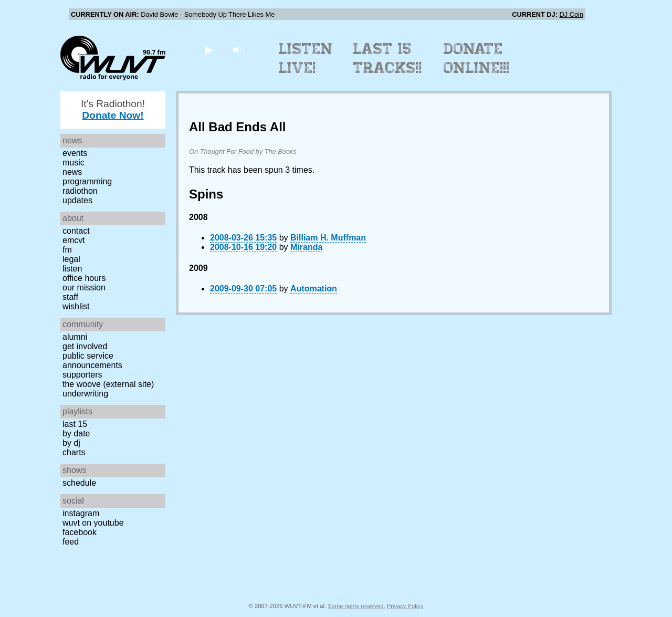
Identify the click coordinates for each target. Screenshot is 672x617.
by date (76, 433)
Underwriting (85, 394)
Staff (70, 297)
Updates (77, 200)
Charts (74, 452)
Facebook (80, 532)
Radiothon (80, 191)
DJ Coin (571, 14)
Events (75, 153)
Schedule (79, 483)
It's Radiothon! (113, 109)
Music (73, 163)
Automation (314, 289)
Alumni (75, 337)
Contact (76, 231)
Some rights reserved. (356, 606)
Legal (71, 259)
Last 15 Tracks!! (388, 58)
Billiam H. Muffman (328, 238)
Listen (72, 269)
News (72, 172)
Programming (87, 181)
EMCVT (74, 240)
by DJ (71, 443)
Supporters (82, 375)
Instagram (81, 513)
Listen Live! (306, 58)
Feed (71, 542)
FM (67, 250)
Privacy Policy (405, 606)
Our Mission (84, 287)
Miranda (306, 247)
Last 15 (75, 424)
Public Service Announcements (92, 360)
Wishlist (76, 306)
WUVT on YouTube (93, 523)
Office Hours (84, 278)
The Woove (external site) (108, 384)
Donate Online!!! (477, 58)
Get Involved (85, 346)
